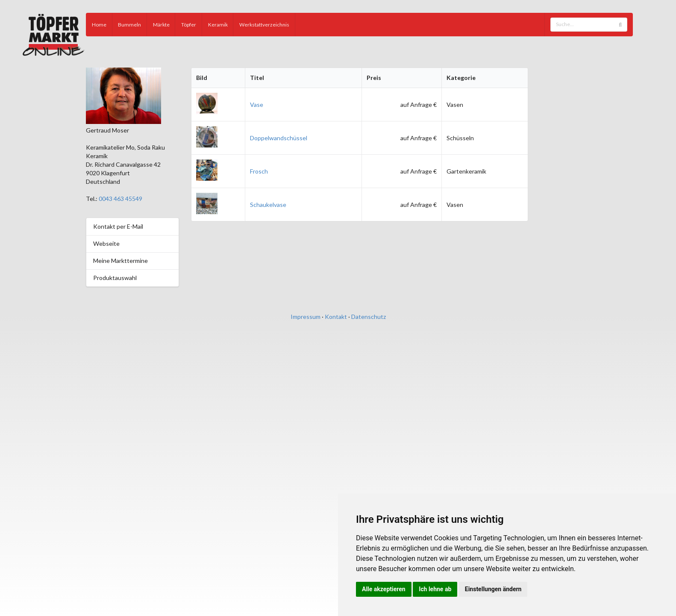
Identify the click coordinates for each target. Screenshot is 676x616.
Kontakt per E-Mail (118, 226)
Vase (257, 105)
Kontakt (336, 317)
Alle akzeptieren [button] (384, 589)
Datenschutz (369, 317)
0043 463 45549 (121, 199)
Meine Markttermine (121, 261)
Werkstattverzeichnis (264, 25)
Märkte (161, 25)
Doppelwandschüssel (279, 138)
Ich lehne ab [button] (435, 589)
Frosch (259, 171)
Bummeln (129, 25)
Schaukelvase (268, 205)
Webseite (106, 243)
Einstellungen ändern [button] (493, 589)
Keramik (218, 25)
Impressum (306, 317)
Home (99, 25)
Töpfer (189, 25)
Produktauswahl (115, 278)
